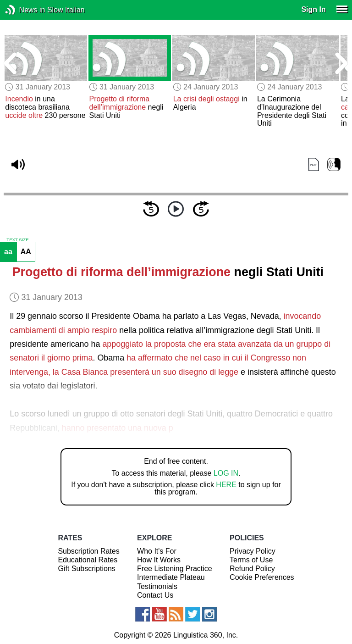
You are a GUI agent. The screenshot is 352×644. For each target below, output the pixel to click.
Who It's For (157, 551)
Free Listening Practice (175, 569)
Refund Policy (252, 569)
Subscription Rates (88, 551)
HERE (226, 485)
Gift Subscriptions (86, 569)
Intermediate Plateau (171, 577)
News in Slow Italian (24, 10)
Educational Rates (88, 560)
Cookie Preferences (262, 577)
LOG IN (226, 473)
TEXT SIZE (17, 240)
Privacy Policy (253, 551)
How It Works (159, 560)
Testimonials (157, 586)
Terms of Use (251, 560)
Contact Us (155, 595)
